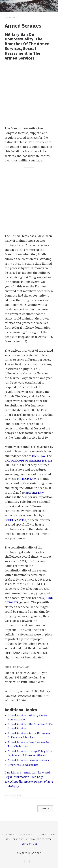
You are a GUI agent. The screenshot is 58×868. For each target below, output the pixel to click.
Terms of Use (29, 844)
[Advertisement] (29, 93)
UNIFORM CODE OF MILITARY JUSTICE (28, 461)
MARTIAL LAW (35, 493)
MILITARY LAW (27, 479)
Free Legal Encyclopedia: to (29, 781)
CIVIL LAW (39, 456)
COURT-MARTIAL (15, 520)
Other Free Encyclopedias (23, 765)
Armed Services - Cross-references (28, 760)
